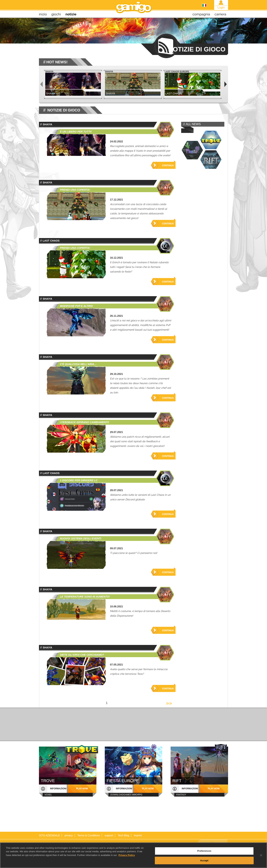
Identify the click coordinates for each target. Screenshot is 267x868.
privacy (69, 835)
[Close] (261, 857)
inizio (43, 14)
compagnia (201, 14)
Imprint (138, 835)
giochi (56, 14)
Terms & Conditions (89, 835)
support (109, 835)
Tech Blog (123, 835)
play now (82, 789)
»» (169, 703)
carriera (220, 14)
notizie (71, 14)
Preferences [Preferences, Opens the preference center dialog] (204, 853)
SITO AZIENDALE (49, 835)
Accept (204, 863)
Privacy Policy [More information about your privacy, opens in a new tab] (127, 857)
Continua (168, 165)
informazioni (58, 789)
